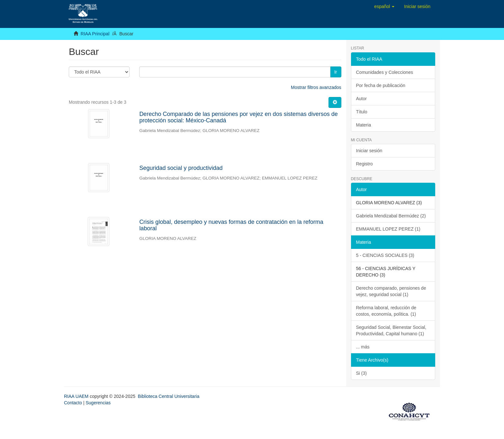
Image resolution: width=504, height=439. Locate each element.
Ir (336, 72)
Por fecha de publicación (381, 85)
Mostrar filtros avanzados (316, 87)
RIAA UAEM (77, 396)
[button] (384, 6)
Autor (361, 99)
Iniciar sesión (369, 151)
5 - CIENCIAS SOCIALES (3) (385, 255)
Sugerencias (98, 403)
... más (363, 347)
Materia (364, 125)
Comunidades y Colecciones (385, 72)
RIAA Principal (95, 34)
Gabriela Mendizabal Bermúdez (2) (391, 216)
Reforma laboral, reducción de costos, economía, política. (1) (386, 311)
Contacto (73, 403)
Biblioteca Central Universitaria (169, 396)
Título (362, 112)
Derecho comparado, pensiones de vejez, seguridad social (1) (391, 291)
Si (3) (361, 373)
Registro (364, 164)
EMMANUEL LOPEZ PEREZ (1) (388, 229)
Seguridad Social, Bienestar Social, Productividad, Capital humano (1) (391, 330)
